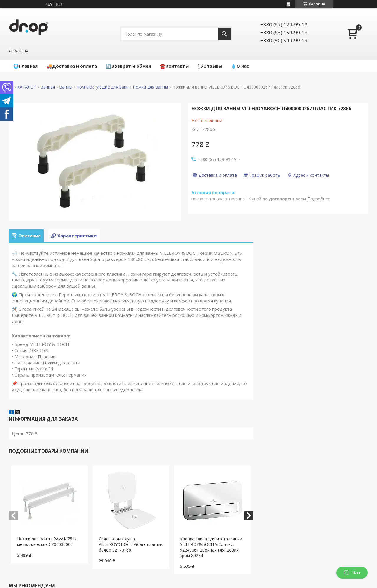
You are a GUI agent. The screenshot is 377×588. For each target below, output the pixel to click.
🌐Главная (25, 66)
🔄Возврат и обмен (128, 66)
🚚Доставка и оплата (72, 66)
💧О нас (240, 66)
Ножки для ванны (150, 87)
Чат (352, 573)
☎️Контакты (174, 66)
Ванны (66, 87)
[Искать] (225, 34)
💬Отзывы (210, 66)
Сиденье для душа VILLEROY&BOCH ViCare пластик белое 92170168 (131, 544)
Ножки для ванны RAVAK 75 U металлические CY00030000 (47, 542)
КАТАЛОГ (27, 87)
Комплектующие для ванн (103, 87)
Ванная (48, 87)
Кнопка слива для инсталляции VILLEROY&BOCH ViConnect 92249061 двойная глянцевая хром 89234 (211, 547)
